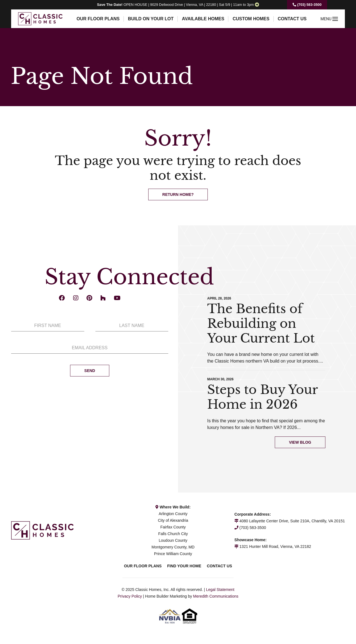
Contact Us (292, 19)
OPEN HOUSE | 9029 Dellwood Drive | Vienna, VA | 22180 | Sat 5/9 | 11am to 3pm (175, 5)
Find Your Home (184, 566)
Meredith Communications (216, 596)
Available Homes (203, 19)
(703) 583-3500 (307, 5)
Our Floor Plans (98, 19)
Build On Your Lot (151, 19)
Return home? (178, 194)
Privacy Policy (130, 596)
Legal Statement (220, 590)
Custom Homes (251, 19)
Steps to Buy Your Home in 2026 (262, 397)
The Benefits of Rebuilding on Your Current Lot (261, 324)
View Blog (300, 442)
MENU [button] (329, 19)
